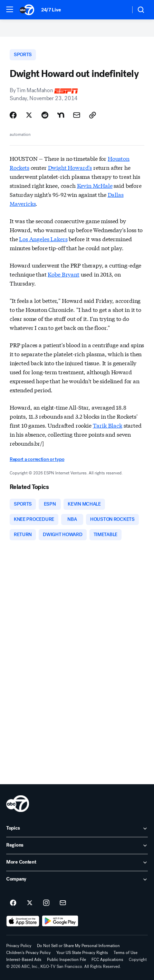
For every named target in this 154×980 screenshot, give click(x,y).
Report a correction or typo (37, 459)
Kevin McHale (95, 185)
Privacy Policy (19, 946)
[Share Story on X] (29, 115)
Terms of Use (126, 953)
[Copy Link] (93, 115)
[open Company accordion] (77, 880)
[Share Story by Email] (77, 115)
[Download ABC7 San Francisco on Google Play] (60, 921)
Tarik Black (108, 425)
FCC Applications (107, 960)
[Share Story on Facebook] (13, 115)
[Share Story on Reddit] (45, 115)
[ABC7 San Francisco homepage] (27, 10)
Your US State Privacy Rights (82, 953)
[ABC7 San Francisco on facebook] (13, 903)
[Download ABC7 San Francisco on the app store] (23, 921)
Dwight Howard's (70, 167)
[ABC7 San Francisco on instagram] (46, 903)
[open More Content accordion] (77, 863)
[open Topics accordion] (77, 829)
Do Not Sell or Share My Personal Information (78, 946)
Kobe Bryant (63, 274)
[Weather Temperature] (120, 10)
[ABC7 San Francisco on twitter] (30, 903)
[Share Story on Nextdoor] (61, 115)
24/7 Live (51, 10)
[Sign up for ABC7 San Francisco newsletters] (63, 903)
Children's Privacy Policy (28, 953)
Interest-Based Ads (24, 960)
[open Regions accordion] (77, 846)
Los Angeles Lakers (43, 239)
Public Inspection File (66, 960)
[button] (10, 9)
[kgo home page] (18, 804)
